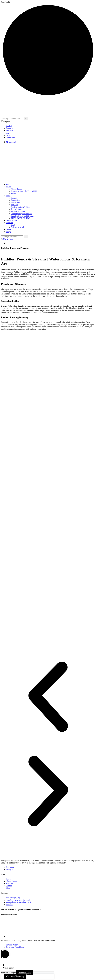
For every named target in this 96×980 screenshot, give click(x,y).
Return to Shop (25, 973)
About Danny (16, 189)
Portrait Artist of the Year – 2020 (24, 191)
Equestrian (15, 200)
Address (9, 905)
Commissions (11, 220)
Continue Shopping (15, 976)
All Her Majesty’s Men (20, 207)
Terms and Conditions (15, 947)
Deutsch (9, 128)
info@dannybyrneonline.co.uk (18, 900)
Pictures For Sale (18, 211)
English (9, 126)
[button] (48, 697)
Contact (9, 229)
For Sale (9, 223)
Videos (14, 193)
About (8, 187)
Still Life (15, 205)
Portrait (14, 198)
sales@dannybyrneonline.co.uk (18, 902)
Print (13, 225)
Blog (8, 888)
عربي (8, 135)
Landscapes (16, 202)
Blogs (8, 232)
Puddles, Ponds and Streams (22, 216)
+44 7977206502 (13, 898)
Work (8, 196)
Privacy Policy (12, 945)
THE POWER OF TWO (21, 218)
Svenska (9, 130)
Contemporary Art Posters (21, 214)
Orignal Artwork (18, 227)
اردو (8, 133)
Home (8, 184)
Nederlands (11, 137)
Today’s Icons (17, 209)
